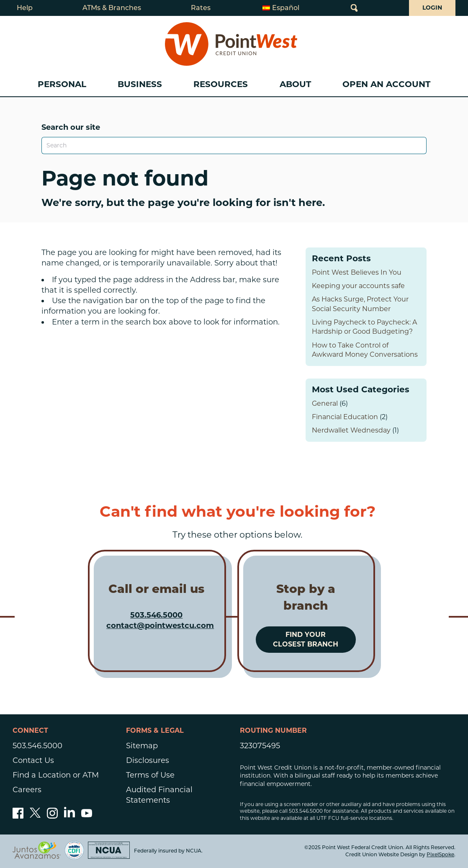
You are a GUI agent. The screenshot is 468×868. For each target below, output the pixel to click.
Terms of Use (150, 775)
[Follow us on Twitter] (35, 816)
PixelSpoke (440, 854)
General (325, 403)
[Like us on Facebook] (18, 816)
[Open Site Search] (354, 8)
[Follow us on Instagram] (52, 816)
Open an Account (386, 84)
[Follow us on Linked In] (69, 815)
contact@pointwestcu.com (160, 626)
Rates (201, 8)
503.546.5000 (156, 615)
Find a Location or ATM (56, 775)
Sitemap (142, 746)
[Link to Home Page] (231, 44)
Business (140, 84)
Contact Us (33, 760)
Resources (221, 84)
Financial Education (345, 417)
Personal (62, 84)
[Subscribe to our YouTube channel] (87, 816)
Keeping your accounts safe (358, 286)
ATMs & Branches (112, 8)
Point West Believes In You (357, 272)
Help (25, 8)
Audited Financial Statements (159, 795)
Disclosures (148, 760)
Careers (27, 790)
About (295, 84)
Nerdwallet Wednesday (351, 430)
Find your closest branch (306, 639)
